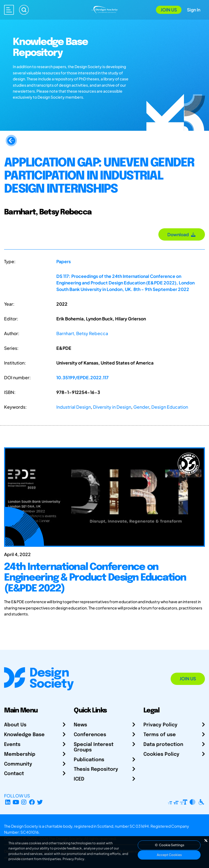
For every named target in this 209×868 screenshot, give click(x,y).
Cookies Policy (161, 754)
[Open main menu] (9, 10)
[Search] (24, 10)
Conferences (90, 735)
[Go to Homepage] (104, 9)
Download (182, 234)
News (80, 725)
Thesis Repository (96, 769)
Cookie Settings (169, 845)
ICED (79, 779)
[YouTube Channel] (16, 802)
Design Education (170, 407)
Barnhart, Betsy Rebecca (82, 333)
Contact (14, 774)
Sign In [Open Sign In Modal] (194, 10)
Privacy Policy (160, 725)
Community (18, 764)
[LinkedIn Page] (8, 802)
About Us (15, 725)
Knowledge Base (24, 735)
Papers (64, 261)
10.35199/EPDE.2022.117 (82, 377)
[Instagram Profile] (24, 802)
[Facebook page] (32, 802)
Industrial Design (74, 407)
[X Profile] (40, 802)
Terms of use (160, 735)
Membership (20, 754)
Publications (89, 760)
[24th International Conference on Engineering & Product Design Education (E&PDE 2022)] (104, 586)
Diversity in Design (112, 407)
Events (12, 745)
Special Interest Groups (94, 747)
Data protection (163, 745)
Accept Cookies (169, 855)
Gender (141, 407)
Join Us (169, 10)
